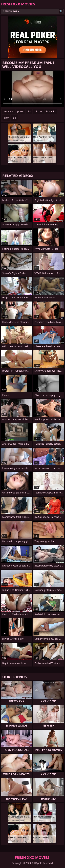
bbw (6, 118)
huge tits (51, 111)
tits (29, 111)
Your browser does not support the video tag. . (32, 89)
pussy (20, 111)
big (14, 118)
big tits (38, 111)
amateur (9, 111)
